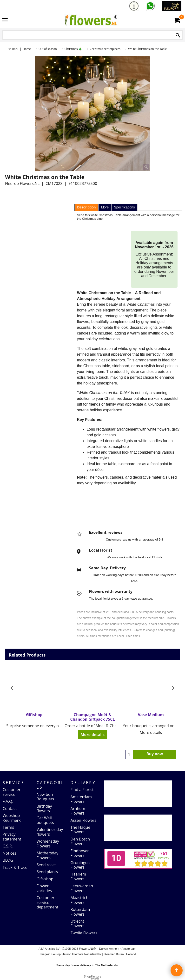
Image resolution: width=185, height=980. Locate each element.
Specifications (124, 207)
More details (92, 735)
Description (86, 207)
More (105, 207)
